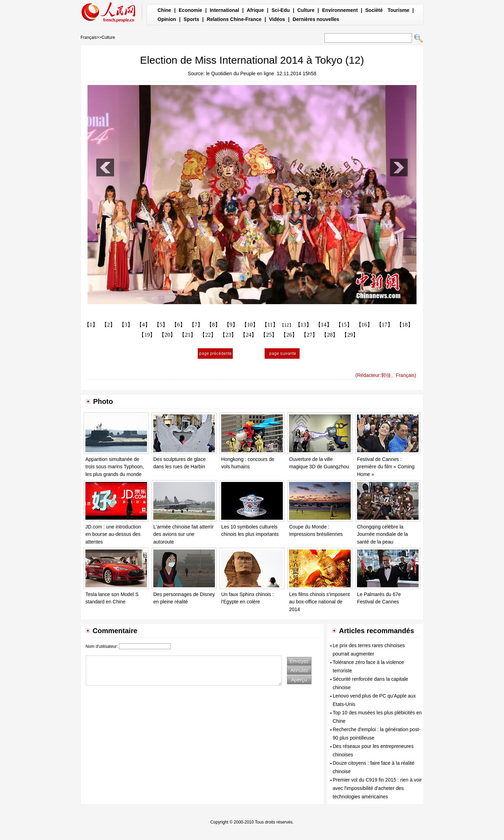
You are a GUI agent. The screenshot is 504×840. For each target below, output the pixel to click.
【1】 (91, 325)
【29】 (350, 335)
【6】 (178, 325)
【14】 (324, 325)
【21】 (188, 335)
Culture (306, 10)
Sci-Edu (281, 10)
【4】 (143, 325)
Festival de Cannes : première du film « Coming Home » (386, 467)
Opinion (167, 19)
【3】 (126, 325)
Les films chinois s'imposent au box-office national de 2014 (319, 602)
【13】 (303, 325)
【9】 (231, 325)
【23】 (228, 335)
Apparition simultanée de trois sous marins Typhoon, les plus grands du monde (115, 467)
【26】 (289, 335)
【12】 (286, 325)
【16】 (364, 325)
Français (89, 37)
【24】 (248, 335)
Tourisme (398, 10)
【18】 (405, 325)
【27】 (309, 335)
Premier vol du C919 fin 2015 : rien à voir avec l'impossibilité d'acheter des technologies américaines (377, 788)
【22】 (208, 335)
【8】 (213, 325)
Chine (164, 10)
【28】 (330, 335)
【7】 (196, 325)
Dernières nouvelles (316, 19)
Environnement (340, 10)
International (224, 10)
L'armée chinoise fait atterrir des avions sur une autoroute (183, 534)
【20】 (167, 335)
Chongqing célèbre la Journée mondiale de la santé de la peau (383, 534)
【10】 (250, 325)
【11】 (270, 325)
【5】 (161, 325)
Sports (191, 19)
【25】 (269, 335)
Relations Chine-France (234, 19)
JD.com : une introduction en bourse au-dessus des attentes (113, 534)
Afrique (255, 10)
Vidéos (277, 19)
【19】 (147, 335)
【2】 (108, 325)
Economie (191, 10)
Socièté (374, 10)
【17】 (385, 325)
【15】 (344, 325)
